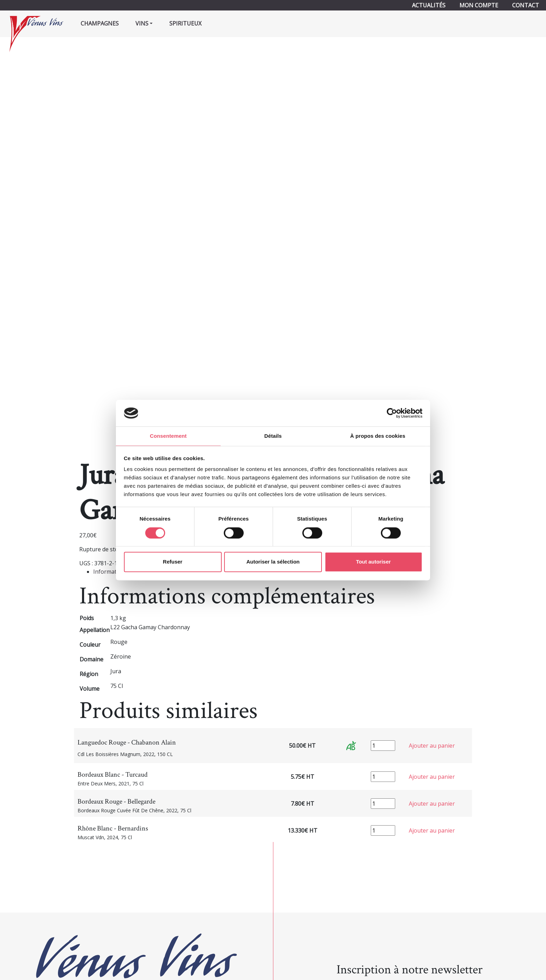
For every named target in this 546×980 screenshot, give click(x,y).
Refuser (173, 562)
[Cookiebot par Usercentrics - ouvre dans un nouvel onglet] (392, 413)
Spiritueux (185, 23)
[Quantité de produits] (383, 746)
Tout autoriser (374, 562)
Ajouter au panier (432, 746)
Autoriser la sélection (273, 562)
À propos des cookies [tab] (378, 436)
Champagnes (100, 23)
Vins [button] (142, 23)
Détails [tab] (273, 436)
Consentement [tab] (168, 436)
